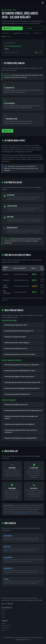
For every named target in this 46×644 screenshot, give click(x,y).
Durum (4, 610)
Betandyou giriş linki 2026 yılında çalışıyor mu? (19, 331)
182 (29, 640)
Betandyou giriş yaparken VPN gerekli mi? (17, 394)
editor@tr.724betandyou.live (21, 513)
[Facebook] (7, 604)
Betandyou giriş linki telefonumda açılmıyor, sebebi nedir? (23, 382)
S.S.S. (3, 615)
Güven (4, 617)
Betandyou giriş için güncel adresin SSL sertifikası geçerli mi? (23, 410)
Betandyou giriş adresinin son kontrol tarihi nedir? (20, 354)
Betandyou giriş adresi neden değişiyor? (17, 343)
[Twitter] (3, 604)
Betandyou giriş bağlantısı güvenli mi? (16, 405)
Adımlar (29, 28)
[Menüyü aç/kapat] (43, 3)
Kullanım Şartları (6, 626)
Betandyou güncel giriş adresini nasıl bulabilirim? (20, 424)
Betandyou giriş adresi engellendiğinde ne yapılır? (20, 371)
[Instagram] (5, 604)
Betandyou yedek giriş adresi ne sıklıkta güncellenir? (21, 438)
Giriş (3, 613)
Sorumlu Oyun (6, 628)
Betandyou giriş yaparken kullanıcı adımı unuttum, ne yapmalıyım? (21, 431)
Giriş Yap (8, 28)
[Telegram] (9, 604)
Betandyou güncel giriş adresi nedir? (16, 325)
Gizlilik (3, 623)
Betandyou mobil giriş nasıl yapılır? (15, 337)
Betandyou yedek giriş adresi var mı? (16, 348)
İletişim (4, 630)
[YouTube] (12, 604)
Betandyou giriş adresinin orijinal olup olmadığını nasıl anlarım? (21, 417)
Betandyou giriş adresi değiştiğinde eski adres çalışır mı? (22, 388)
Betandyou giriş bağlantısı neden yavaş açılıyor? (20, 377)
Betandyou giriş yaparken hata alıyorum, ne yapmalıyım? (22, 365)
